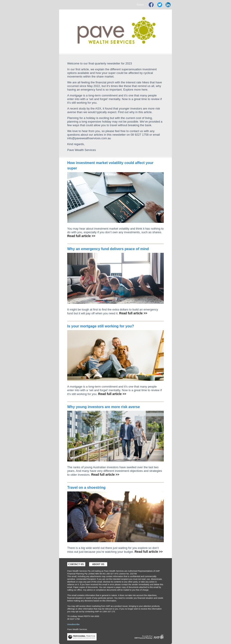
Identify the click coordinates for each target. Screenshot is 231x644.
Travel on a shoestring (86, 488)
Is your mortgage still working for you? (101, 326)
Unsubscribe (73, 624)
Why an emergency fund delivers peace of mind (108, 249)
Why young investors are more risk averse (104, 407)
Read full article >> (81, 236)
